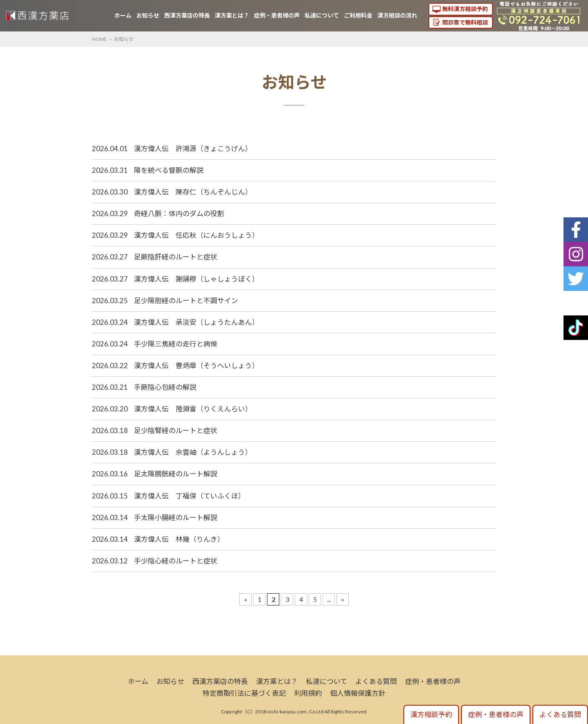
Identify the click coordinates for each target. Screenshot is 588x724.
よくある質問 (376, 681)
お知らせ (148, 15)
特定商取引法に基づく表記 (244, 693)
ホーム (123, 15)
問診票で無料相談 (465, 22)
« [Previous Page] (246, 599)
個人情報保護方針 (358, 693)
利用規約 (308, 693)
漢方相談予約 (431, 714)
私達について (322, 15)
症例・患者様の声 (277, 15)
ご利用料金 (358, 15)
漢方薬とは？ (232, 15)
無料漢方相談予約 (465, 9)
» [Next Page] (343, 599)
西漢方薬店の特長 (187, 15)
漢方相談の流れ (397, 15)
